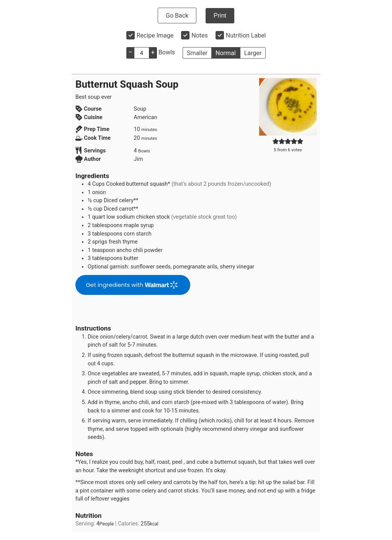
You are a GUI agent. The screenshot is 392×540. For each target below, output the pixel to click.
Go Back (177, 16)
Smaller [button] (197, 53)
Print (220, 16)
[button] (276, 142)
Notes (200, 35)
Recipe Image (155, 35)
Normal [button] (226, 53)
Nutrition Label (246, 35)
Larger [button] (253, 53)
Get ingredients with (132, 285)
